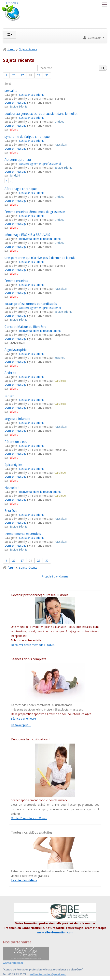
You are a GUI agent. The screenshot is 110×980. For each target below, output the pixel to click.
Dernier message (15, 103)
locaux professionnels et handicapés (31, 304)
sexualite (11, 91)
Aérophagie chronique (21, 189)
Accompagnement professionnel (40, 164)
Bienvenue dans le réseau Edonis (40, 239)
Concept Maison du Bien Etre (26, 327)
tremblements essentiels (23, 534)
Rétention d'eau (16, 442)
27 (22, 75)
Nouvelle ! (12, 488)
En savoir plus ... (21, 725)
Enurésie (11, 511)
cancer (9, 396)
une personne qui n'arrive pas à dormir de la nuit (40, 258)
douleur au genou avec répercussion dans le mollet (41, 114)
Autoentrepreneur (18, 160)
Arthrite (10, 373)
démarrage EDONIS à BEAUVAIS (27, 235)
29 (39, 75)
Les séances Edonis (32, 95)
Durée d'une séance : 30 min (29, 818)
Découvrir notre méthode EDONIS (33, 645)
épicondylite (13, 465)
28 (30, 75)
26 (14, 75)
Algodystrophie (16, 350)
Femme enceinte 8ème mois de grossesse (35, 212)
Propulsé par (50, 576)
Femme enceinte (17, 281)
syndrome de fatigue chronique (27, 137)
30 (47, 75)
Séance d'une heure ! (24, 718)
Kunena (64, 576)
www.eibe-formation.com (55, 932)
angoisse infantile (17, 419)
